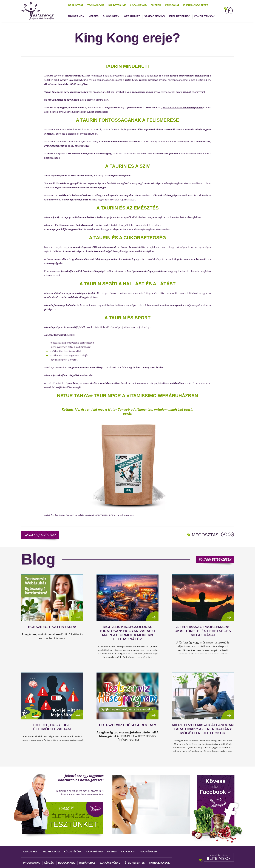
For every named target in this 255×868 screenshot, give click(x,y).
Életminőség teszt (196, 5)
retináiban (103, 100)
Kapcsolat (172, 5)
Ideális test (75, 5)
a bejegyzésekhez (40, 535)
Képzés (93, 16)
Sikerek (156, 5)
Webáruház (132, 16)
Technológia (96, 5)
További (215, 559)
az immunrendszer (183, 107)
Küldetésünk (117, 5)
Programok (76, 16)
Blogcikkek (111, 16)
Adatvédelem (148, 852)
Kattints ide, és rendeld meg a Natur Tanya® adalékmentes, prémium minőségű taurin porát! (128, 412)
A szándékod (138, 5)
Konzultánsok (204, 16)
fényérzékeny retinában (114, 293)
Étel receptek (180, 16)
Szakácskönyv (155, 16)
